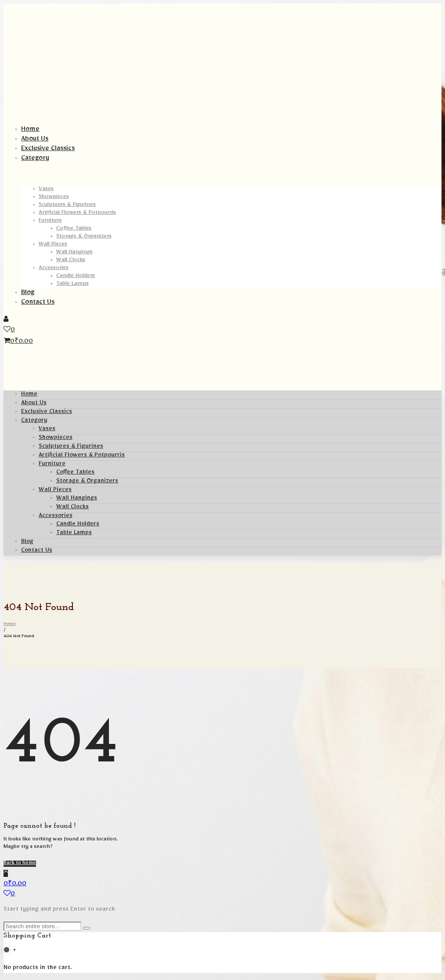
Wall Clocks (72, 508)
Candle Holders (78, 525)
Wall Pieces (55, 491)
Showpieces (56, 438)
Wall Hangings (77, 499)
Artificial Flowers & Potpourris (82, 456)
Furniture (52, 465)
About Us (34, 404)
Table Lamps (74, 534)
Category (34, 421)
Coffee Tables (75, 473)
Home (29, 395)
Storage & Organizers (87, 482)
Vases (47, 430)
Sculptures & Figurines (71, 447)
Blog (27, 542)
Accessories (56, 517)
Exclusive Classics (47, 413)
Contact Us (37, 551)
